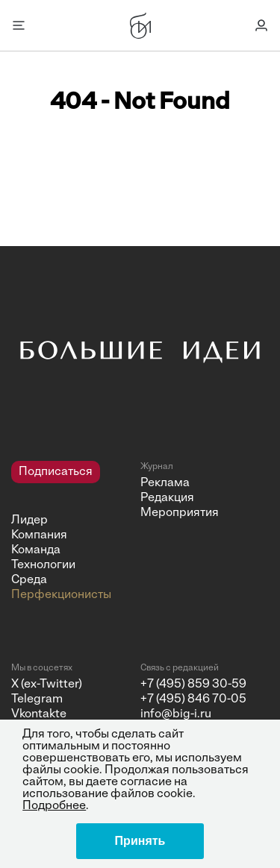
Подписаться (56, 472)
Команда (36, 550)
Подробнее (54, 806)
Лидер (29, 521)
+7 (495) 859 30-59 (193, 685)
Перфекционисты (61, 595)
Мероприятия (180, 513)
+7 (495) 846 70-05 (193, 699)
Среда (29, 580)
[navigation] (70, 532)
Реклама (165, 483)
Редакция (167, 498)
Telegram (37, 699)
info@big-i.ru (176, 714)
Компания (39, 535)
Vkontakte (39, 714)
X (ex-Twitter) (47, 685)
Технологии (43, 565)
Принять (140, 841)
